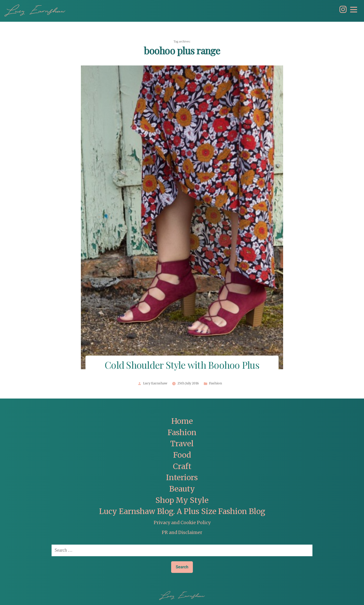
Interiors (182, 478)
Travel (182, 444)
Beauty (182, 489)
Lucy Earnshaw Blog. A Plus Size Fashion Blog (182, 511)
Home (182, 421)
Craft (182, 466)
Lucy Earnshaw (155, 383)
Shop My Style (182, 500)
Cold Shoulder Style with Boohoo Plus (182, 366)
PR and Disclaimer (182, 532)
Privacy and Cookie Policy (182, 523)
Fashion (215, 383)
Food (182, 455)
